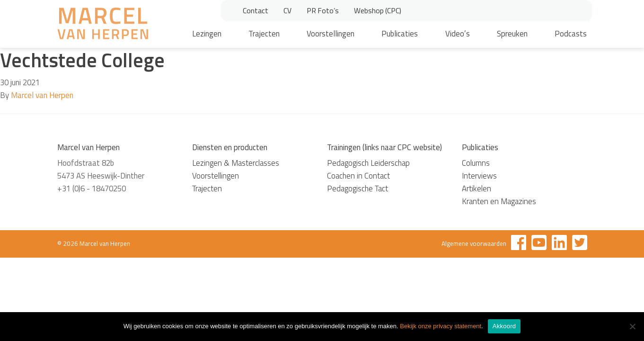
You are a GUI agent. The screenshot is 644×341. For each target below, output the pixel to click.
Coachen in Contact (358, 176)
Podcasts (571, 34)
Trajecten (264, 34)
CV (287, 10)
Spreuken (512, 34)
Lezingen (207, 34)
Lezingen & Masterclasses (236, 163)
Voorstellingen (331, 34)
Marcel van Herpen (42, 95)
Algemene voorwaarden (474, 243)
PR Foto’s (323, 10)
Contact (256, 10)
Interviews (479, 176)
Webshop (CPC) (378, 10)
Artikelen (476, 188)
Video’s (458, 34)
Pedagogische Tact (357, 188)
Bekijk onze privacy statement (441, 326)
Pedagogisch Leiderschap (368, 163)
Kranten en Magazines (499, 201)
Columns (476, 163)
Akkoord (504, 326)
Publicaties (400, 34)
